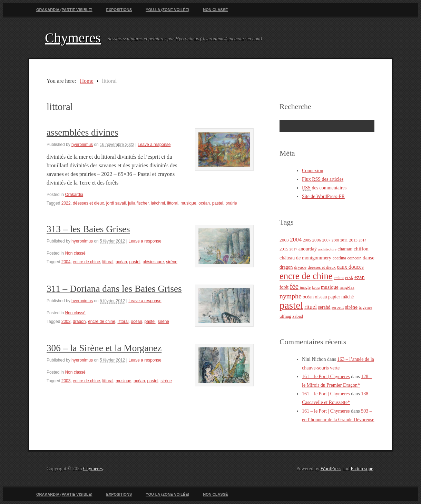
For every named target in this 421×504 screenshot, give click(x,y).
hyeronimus (82, 145)
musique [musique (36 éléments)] (330, 287)
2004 (66, 262)
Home (86, 81)
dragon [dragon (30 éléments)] (286, 267)
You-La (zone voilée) (167, 10)
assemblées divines (82, 132)
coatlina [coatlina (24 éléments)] (339, 258)
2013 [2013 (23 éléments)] (353, 240)
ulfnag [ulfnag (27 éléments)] (285, 316)
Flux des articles (323, 179)
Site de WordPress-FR (323, 196)
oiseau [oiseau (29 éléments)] (321, 297)
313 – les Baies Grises (88, 229)
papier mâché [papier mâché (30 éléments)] (341, 297)
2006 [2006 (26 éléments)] (316, 240)
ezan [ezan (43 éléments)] (360, 277)
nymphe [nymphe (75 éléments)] (291, 296)
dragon (79, 322)
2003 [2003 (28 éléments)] (284, 240)
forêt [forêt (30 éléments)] (284, 287)
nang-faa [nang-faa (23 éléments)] (347, 287)
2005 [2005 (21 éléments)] (307, 240)
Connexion (312, 171)
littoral (173, 203)
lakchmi (158, 203)
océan (204, 203)
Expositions (119, 10)
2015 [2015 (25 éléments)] (284, 249)
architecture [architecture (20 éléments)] (327, 249)
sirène (172, 262)
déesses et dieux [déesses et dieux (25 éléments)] (321, 267)
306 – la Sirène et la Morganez (104, 348)
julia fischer (138, 203)
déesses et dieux (88, 203)
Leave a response (154, 145)
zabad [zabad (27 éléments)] (298, 316)
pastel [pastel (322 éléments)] (291, 305)
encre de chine (86, 262)
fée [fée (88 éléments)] (294, 286)
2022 (66, 203)
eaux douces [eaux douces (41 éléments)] (350, 267)
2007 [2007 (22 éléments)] (326, 240)
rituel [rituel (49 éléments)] (311, 307)
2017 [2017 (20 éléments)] (293, 249)
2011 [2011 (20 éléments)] (344, 240)
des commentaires (324, 188)
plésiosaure (153, 262)
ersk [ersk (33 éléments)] (349, 277)
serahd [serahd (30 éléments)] (324, 307)
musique (188, 203)
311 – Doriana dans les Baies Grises (114, 289)
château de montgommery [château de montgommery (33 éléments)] (305, 258)
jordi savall (116, 203)
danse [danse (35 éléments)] (369, 258)
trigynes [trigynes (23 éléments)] (365, 307)
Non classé (215, 10)
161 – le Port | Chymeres (326, 377)
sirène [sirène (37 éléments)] (351, 307)
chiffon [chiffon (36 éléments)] (361, 249)
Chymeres (73, 38)
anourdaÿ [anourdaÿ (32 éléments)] (308, 249)
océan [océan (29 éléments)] (308, 297)
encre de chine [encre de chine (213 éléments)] (306, 276)
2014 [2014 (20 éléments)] (363, 240)
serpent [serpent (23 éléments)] (338, 307)
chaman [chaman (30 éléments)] (345, 249)
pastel (218, 203)
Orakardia (74, 195)
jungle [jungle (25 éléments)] (305, 287)
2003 (66, 322)
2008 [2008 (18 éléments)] (335, 240)
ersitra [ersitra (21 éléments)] (339, 278)
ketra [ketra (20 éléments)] (316, 287)
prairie (231, 203)
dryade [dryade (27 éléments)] (300, 267)
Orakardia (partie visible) (64, 10)
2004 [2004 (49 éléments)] (296, 240)
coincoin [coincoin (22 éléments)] (355, 258)
